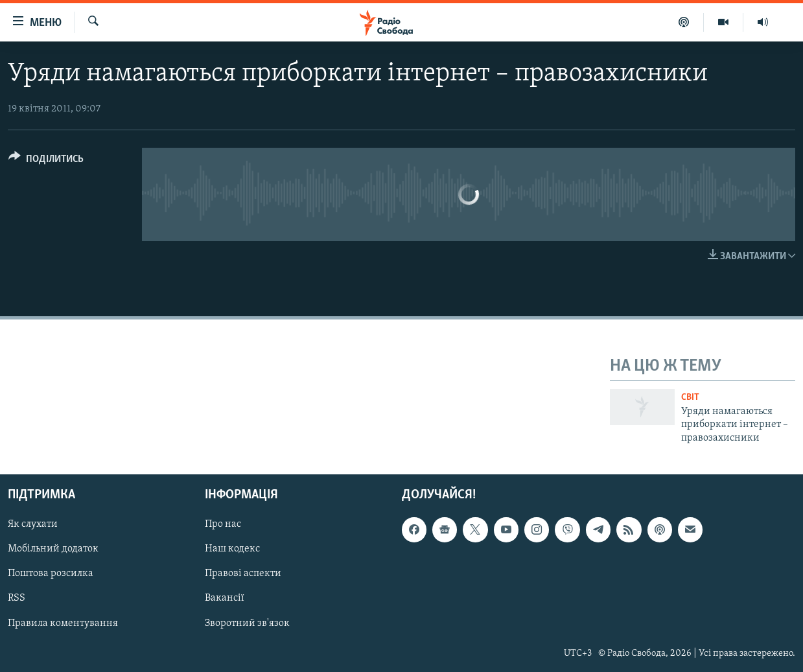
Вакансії (225, 599)
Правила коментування (63, 623)
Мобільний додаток (53, 550)
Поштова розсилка (51, 574)
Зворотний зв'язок (247, 623)
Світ (690, 398)
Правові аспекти (243, 574)
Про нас (223, 524)
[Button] (46, 161)
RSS (17, 599)
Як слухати (33, 524)
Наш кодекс (232, 550)
